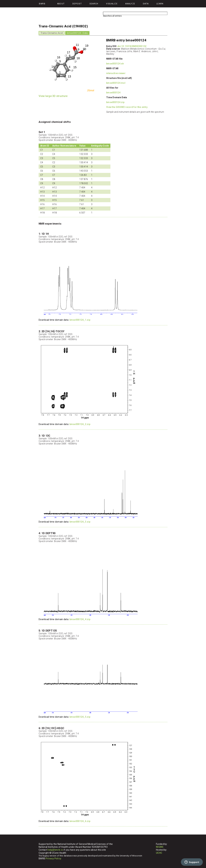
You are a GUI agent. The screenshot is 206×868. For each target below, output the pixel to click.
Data (146, 4)
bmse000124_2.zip (80, 424)
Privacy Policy (53, 859)
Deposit (77, 4)
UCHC (159, 853)
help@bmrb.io (55, 850)
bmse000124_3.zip (80, 522)
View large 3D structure (53, 96)
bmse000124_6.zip (80, 821)
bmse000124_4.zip (80, 619)
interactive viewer (116, 73)
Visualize (112, 4)
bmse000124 (113, 93)
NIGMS (160, 847)
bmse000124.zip (115, 102)
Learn (160, 4)
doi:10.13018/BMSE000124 (132, 46)
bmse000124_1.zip (80, 320)
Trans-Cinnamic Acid (52, 33)
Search (94, 4)
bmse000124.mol (116, 83)
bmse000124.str (115, 64)
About (61, 4)
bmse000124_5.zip (80, 717)
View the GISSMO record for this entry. (127, 107)
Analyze (130, 4)
